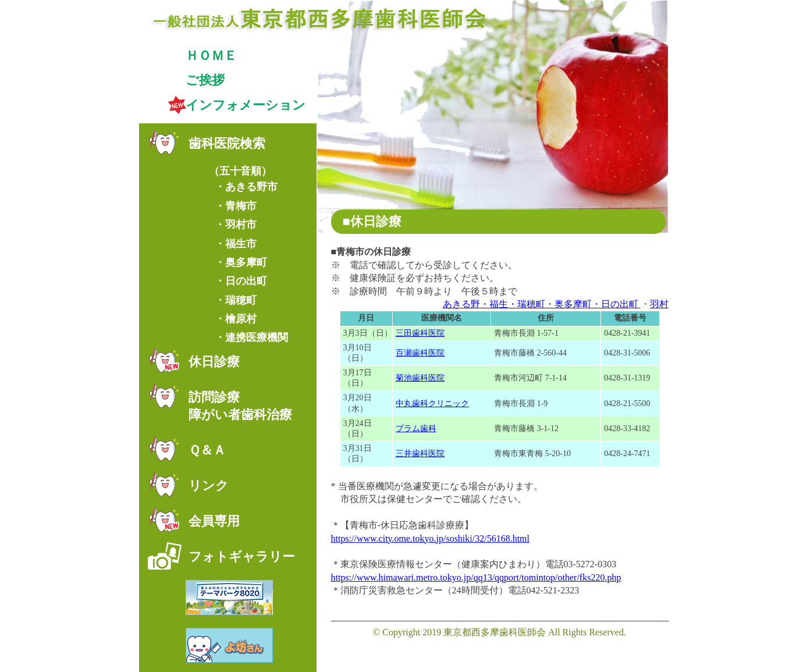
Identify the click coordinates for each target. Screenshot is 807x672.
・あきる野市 (246, 187)
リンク (209, 486)
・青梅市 (236, 206)
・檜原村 (236, 319)
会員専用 (214, 521)
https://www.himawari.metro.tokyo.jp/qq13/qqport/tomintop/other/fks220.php (476, 577)
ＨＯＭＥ (211, 56)
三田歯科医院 (420, 333)
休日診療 (214, 362)
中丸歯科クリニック (432, 403)
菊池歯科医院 (420, 378)
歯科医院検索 (227, 143)
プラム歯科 (416, 429)
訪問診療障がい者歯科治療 (240, 406)
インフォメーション (246, 105)
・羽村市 (236, 225)
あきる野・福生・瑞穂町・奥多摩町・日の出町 (542, 304)
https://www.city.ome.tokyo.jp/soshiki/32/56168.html (430, 538)
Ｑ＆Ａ (207, 450)
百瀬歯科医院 (420, 353)
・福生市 (236, 244)
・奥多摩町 (241, 262)
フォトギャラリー (242, 557)
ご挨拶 (205, 80)
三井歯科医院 (420, 454)
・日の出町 (241, 281)
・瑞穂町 (236, 300)
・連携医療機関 (251, 337)
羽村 (659, 304)
